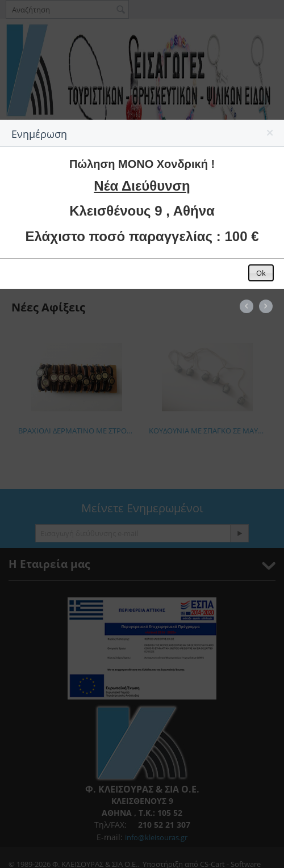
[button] (271, 135)
